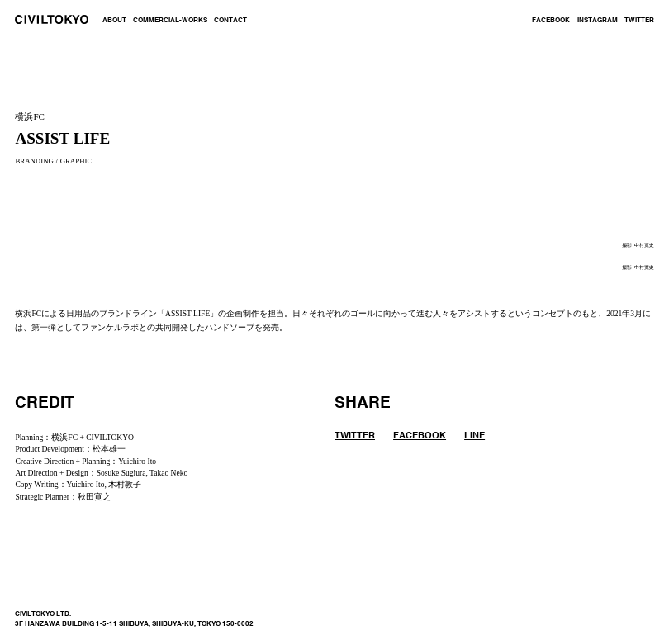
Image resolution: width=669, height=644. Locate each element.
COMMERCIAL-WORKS (170, 21)
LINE (474, 436)
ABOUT (114, 21)
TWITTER (639, 21)
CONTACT (230, 21)
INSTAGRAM (598, 21)
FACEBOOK (551, 21)
